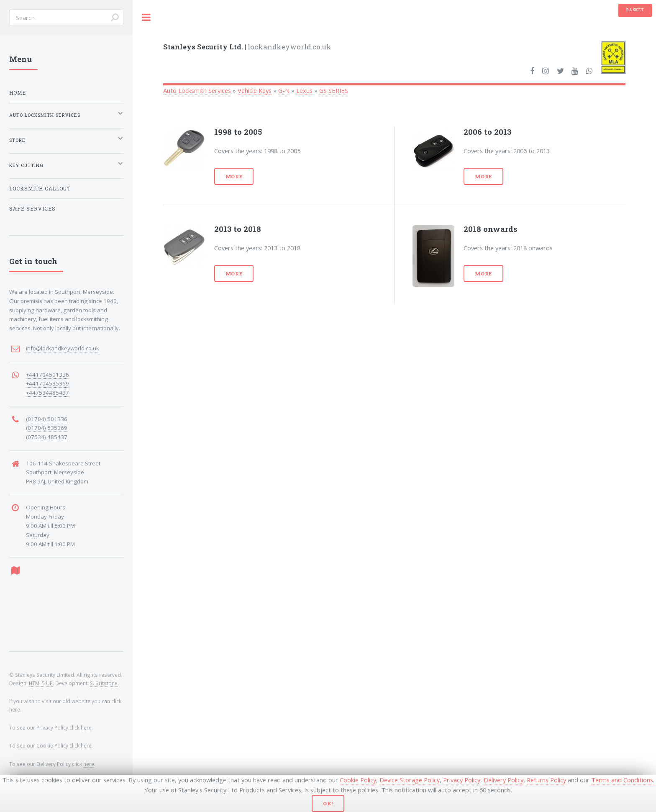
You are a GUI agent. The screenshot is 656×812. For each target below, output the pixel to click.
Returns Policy (546, 780)
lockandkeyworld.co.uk (247, 47)
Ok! (328, 803)
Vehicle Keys (255, 90)
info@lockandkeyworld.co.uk (63, 348)
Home (18, 93)
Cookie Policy (358, 780)
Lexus (304, 90)
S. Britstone (104, 683)
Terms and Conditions (622, 780)
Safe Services (32, 209)
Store (17, 140)
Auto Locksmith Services (197, 90)
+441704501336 (47, 375)
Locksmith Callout (40, 189)
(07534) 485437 (47, 437)
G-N (284, 90)
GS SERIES (334, 90)
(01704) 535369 (47, 428)
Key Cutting (26, 165)
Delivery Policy (504, 780)
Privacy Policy (462, 780)
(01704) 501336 (47, 419)
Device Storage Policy (410, 780)
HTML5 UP (41, 683)
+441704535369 (47, 383)
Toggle (146, 17)
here (15, 709)
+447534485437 (47, 393)
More (234, 176)
